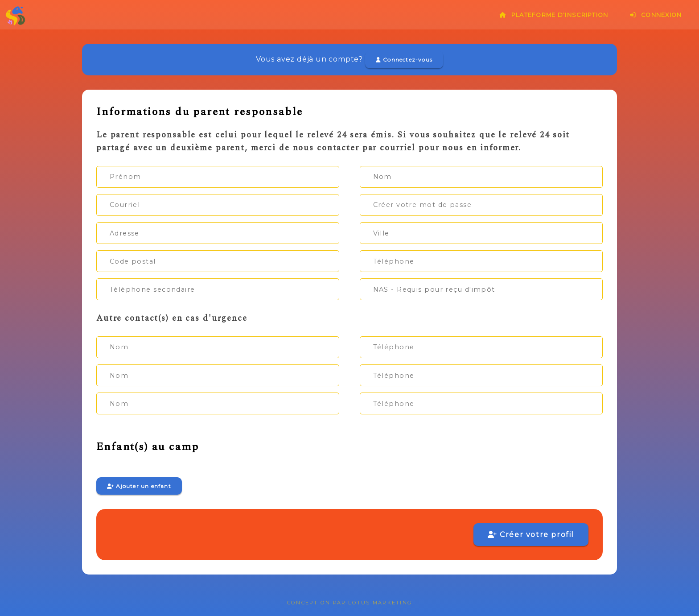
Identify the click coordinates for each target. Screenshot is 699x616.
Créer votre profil (531, 535)
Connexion (656, 15)
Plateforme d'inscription (554, 15)
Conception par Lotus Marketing (349, 603)
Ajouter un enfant (139, 486)
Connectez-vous (404, 60)
